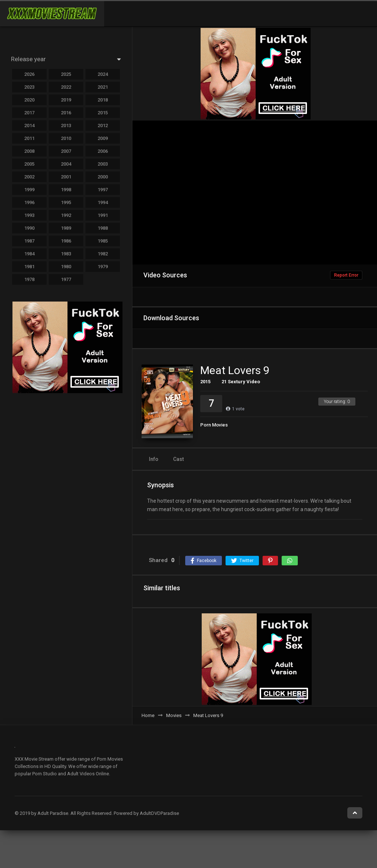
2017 (29, 113)
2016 (66, 113)
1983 (66, 254)
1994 (103, 202)
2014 (29, 125)
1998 (66, 190)
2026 (29, 74)
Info (154, 459)
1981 (29, 267)
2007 (66, 151)
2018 (103, 100)
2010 (66, 138)
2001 (66, 177)
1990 (29, 228)
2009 (103, 138)
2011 (29, 138)
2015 (205, 382)
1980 (66, 267)
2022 (66, 87)
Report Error (346, 275)
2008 (29, 151)
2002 (29, 177)
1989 (66, 228)
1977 (66, 279)
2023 (29, 87)
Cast (178, 459)
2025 (66, 74)
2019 (66, 100)
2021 (103, 87)
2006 (103, 151)
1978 (29, 279)
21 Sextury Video (241, 382)
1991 (103, 215)
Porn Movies (214, 425)
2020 (29, 100)
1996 (29, 202)
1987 (29, 241)
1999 (29, 190)
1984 (29, 254)
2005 (29, 164)
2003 (103, 164)
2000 (103, 177)
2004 (66, 164)
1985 (103, 241)
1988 (103, 228)
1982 (103, 254)
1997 (103, 190)
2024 (103, 74)
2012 (103, 125)
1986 (66, 241)
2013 (66, 125)
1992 (66, 215)
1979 (103, 267)
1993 (29, 215)
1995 (66, 202)
